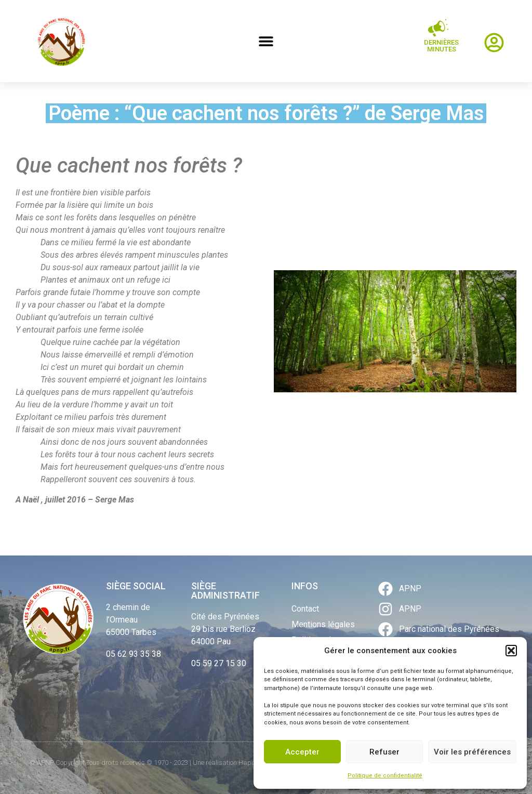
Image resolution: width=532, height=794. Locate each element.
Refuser (384, 752)
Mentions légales (323, 624)
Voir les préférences (472, 752)
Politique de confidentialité (385, 776)
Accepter (302, 752)
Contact (305, 609)
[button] (511, 651)
